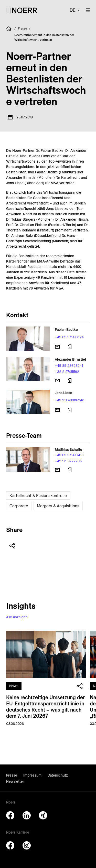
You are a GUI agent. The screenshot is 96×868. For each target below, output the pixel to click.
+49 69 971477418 (69, 455)
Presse (22, 28)
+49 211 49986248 (70, 400)
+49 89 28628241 (69, 366)
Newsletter (15, 781)
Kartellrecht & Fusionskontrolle (38, 496)
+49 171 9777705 (68, 461)
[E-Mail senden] (57, 347)
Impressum (32, 775)
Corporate (19, 506)
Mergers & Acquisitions (58, 506)
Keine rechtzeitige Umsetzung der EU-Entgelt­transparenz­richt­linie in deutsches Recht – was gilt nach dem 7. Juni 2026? (45, 707)
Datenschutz (58, 775)
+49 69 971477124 (69, 337)
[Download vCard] (70, 347)
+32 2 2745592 (67, 372)
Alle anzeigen (17, 617)
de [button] (73, 10)
